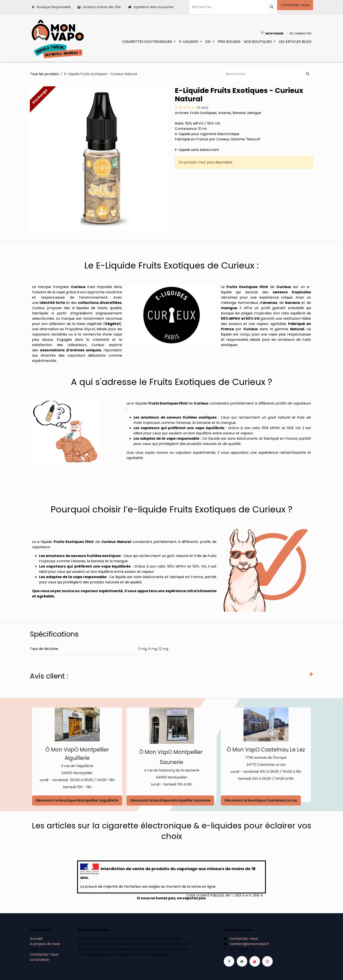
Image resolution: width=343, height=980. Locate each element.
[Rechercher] (272, 7)
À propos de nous (45, 944)
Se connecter (300, 34)
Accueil (36, 939)
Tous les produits (44, 74)
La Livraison (40, 960)
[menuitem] (149, 42)
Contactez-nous (295, 5)
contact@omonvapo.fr (249, 944)
